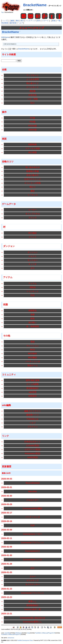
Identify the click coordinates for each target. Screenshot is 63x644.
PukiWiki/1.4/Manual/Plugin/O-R (45, 633)
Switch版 (33, 130)
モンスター (33, 260)
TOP (33, 525)
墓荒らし (33, 601)
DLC (33, 103)
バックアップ (30, 21)
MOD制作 (33, 354)
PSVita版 (32, 126)
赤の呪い (33, 322)
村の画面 (33, 152)
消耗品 (33, 287)
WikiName (5, 37)
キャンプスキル (33, 214)
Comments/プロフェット (33, 543)
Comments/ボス (33, 551)
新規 (54, 21)
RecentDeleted (33, 483)
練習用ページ (33, 415)
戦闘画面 (33, 144)
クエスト (33, 256)
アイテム (33, 283)
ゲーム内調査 (33, 384)
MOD (33, 350)
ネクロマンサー (33, 584)
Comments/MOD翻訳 (33, 508)
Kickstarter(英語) (33, 453)
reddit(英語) (33, 457)
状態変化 (33, 311)
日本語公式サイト (33, 442)
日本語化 (33, 95)
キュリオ (33, 264)
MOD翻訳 (33, 358)
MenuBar (33, 491)
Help (28, 633)
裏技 (33, 191)
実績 (33, 342)
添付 (39, 21)
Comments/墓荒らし (33, 622)
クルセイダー (33, 500)
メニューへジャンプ (32, 28)
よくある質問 (33, 79)
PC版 (33, 118)
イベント (33, 237)
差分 (22, 21)
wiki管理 (33, 392)
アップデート (33, 75)
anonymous (11, 638)
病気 (33, 318)
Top (2, 12)
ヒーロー (33, 210)
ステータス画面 (33, 148)
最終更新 (13, 23)
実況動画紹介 (33, 388)
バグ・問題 (33, 99)
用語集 (33, 91)
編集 (12, 21)
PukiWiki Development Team (25, 640)
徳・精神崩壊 (33, 326)
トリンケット (33, 291)
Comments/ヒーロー (33, 534)
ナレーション (33, 346)
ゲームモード (33, 87)
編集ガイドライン (33, 411)
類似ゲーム (33, 365)
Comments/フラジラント (33, 593)
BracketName (35, 5)
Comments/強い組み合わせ (32, 618)
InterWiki (7, 633)
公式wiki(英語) (33, 446)
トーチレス (33, 195)
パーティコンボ (33, 361)
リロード (45, 21)
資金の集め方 (33, 175)
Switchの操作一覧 (33, 609)
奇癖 (33, 315)
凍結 (17, 21)
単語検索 (5, 23)
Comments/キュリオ (33, 560)
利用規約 (33, 396)
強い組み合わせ (33, 167)
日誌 (33, 295)
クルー (33, 576)
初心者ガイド (33, 83)
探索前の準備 (33, 171)
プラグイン (33, 427)
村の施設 (33, 233)
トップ (5, 21)
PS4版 (33, 122)
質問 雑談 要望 (33, 380)
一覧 (59, 21)
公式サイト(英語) (33, 449)
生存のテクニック (33, 179)
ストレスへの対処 (33, 183)
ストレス (33, 218)
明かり (33, 187)
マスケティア (33, 580)
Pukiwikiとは (33, 419)
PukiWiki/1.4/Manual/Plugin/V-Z (11, 634)
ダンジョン (33, 252)
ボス (33, 268)
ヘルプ (20, 23)
